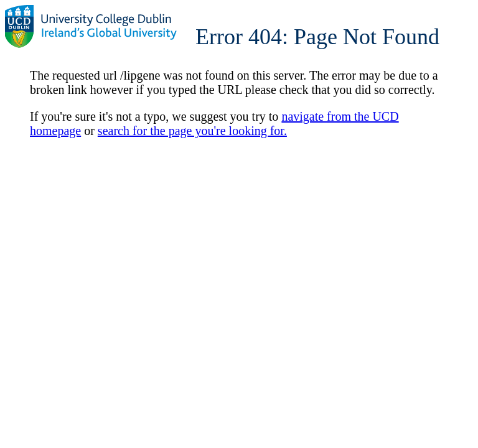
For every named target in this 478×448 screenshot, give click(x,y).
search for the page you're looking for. (192, 131)
